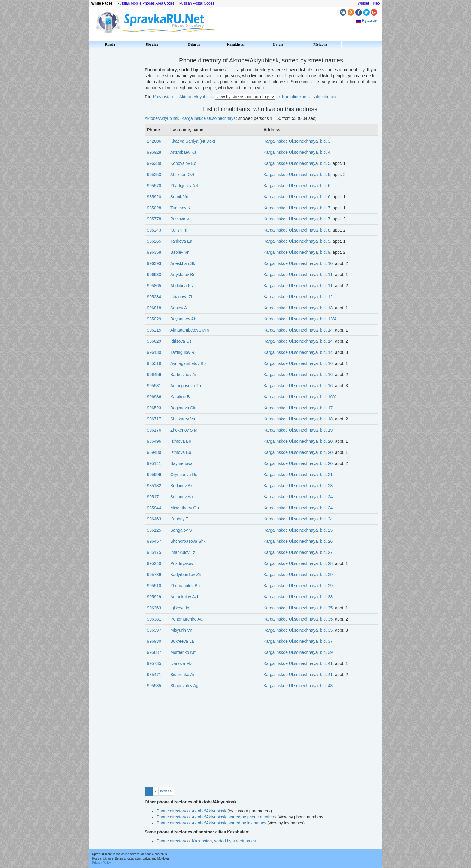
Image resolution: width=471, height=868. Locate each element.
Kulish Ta (179, 230)
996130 (154, 352)
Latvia (278, 44)
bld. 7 (325, 208)
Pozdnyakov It (184, 563)
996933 (154, 275)
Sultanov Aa (182, 497)
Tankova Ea (181, 241)
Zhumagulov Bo (185, 586)
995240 (154, 563)
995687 (154, 652)
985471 (154, 675)
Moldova (320, 44)
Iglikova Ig (180, 608)
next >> (166, 791)
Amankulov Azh (185, 597)
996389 (154, 163)
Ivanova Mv (181, 663)
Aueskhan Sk (183, 263)
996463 (154, 519)
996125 (154, 530)
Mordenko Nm (184, 652)
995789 (154, 575)
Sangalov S (181, 530)
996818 (154, 308)
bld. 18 (326, 419)
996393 (154, 263)
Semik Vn (179, 197)
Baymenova (181, 463)
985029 (154, 319)
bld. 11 (326, 275)
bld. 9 (325, 241)
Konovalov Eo (183, 163)
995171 (154, 497)
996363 (154, 608)
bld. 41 (326, 663)
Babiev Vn (180, 252)
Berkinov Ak (181, 486)
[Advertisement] (115, 141)
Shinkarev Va (183, 419)
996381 (154, 619)
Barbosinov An (184, 375)
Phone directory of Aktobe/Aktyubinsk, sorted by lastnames (212, 823)
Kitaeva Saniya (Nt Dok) (193, 141)
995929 (154, 597)
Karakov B (180, 397)
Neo (376, 3)
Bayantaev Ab (183, 319)
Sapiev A (179, 308)
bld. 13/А (328, 319)
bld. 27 (326, 552)
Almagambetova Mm (190, 330)
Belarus (194, 44)
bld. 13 (326, 308)
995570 (154, 186)
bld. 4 (325, 152)
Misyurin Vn (181, 630)
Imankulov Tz (183, 552)
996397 (154, 630)
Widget (363, 3)
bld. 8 (325, 230)
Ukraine (152, 44)
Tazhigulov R (182, 352)
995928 (154, 152)
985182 (154, 486)
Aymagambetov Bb (188, 363)
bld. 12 (326, 297)
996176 (154, 430)
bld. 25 (326, 530)
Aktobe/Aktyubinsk (197, 97)
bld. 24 (326, 497)
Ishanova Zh (182, 297)
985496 (154, 441)
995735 (154, 663)
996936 (154, 397)
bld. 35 (326, 608)
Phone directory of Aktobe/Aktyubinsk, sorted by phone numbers (217, 817)
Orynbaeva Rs (184, 475)
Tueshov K (180, 208)
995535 (154, 686)
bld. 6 (325, 186)
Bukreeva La (182, 641)
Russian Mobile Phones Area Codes (146, 3)
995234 (154, 297)
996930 (154, 641)
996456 (154, 375)
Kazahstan (163, 97)
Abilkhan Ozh (183, 175)
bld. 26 (326, 541)
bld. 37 (326, 641)
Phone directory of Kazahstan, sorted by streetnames (206, 841)
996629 (154, 341)
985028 (154, 208)
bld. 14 (326, 330)
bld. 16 (326, 363)
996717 (154, 419)
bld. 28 (326, 563)
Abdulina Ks (182, 286)
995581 (154, 386)
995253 (154, 175)
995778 (154, 219)
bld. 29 (326, 575)
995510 (154, 586)
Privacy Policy (102, 863)
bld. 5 (325, 163)
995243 (154, 230)
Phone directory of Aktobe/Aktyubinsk (192, 811)
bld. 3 (325, 141)
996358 (154, 252)
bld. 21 (326, 475)
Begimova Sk (183, 408)
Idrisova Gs (181, 341)
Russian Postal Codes (196, 3)
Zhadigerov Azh (185, 186)
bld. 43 (326, 686)
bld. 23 (326, 486)
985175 (154, 552)
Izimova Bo (181, 441)
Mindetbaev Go (185, 508)
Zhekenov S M (184, 430)
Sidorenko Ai (182, 675)
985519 (154, 363)
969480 (154, 452)
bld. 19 (326, 430)
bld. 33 (326, 597)
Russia (110, 44)
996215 (154, 330)
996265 (154, 241)
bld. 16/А (328, 397)
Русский (370, 20)
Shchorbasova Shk (188, 541)
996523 (154, 408)
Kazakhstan (236, 44)
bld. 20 (326, 441)
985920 (154, 197)
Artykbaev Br (182, 275)
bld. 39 (326, 652)
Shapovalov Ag (184, 686)
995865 (154, 286)
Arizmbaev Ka (183, 152)
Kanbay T (179, 519)
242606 (154, 141)
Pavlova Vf (180, 219)
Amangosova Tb (186, 386)
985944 (154, 508)
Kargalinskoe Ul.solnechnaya (309, 97)
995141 (154, 463)
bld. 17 (326, 408)
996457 (154, 541)
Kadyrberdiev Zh (186, 575)
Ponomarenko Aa (186, 619)
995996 (154, 475)
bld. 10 (326, 263)
